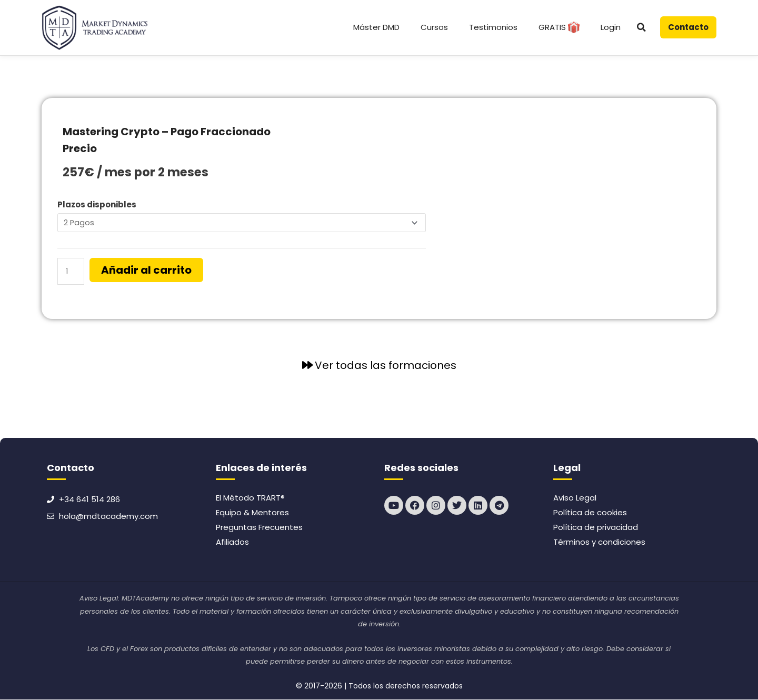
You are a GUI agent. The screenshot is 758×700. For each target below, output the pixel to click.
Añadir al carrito (148, 271)
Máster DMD (376, 27)
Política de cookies (590, 513)
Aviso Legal (575, 499)
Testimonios (493, 27)
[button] (642, 27)
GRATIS (559, 27)
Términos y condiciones (599, 543)
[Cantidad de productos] (72, 272)
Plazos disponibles (97, 204)
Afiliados (232, 543)
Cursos (434, 27)
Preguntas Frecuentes (259, 528)
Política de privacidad (596, 528)
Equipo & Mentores (252, 513)
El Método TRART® (250, 499)
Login (611, 27)
